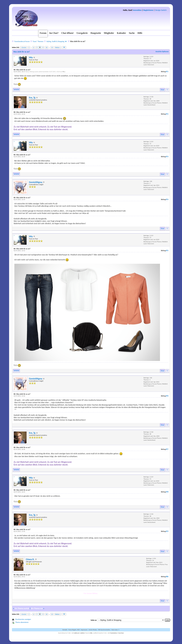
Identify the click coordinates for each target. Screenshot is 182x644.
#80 (167, 577)
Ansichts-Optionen (162, 52)
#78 (167, 492)
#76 (167, 396)
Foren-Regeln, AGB (74, 630)
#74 (167, 200)
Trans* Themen (38, 41)
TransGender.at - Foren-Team (117, 633)
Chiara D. (30, 559)
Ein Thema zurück (22, 608)
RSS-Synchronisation (104, 630)
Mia (31, 57)
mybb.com (77, 633)
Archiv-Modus (93, 630)
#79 (167, 531)
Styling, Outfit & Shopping (55, 41)
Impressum (84, 630)
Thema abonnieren (22, 622)
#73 (167, 157)
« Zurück (23, 47)
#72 (167, 114)
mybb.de (82, 633)
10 (47, 47)
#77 (167, 449)
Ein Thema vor (37, 608)
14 (52, 47)
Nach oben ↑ (115, 630)
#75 (167, 251)
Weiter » (58, 47)
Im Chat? (54, 33)
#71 (167, 72)
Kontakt (65, 630)
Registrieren (148, 10)
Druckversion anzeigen (23, 619)
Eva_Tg (32, 98)
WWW (16, 90)
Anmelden (137, 10)
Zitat (163, 90)
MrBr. (91, 633)
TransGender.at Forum (22, 41)
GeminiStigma (36, 182)
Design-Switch (161, 10)
